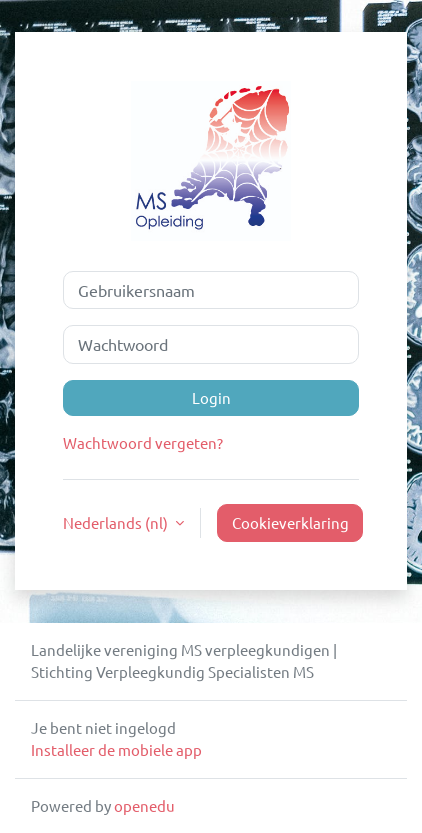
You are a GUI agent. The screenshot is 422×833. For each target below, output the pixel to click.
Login (211, 397)
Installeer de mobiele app (116, 749)
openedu (144, 805)
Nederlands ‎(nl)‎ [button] (117, 522)
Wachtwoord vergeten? (143, 442)
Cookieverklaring (290, 522)
